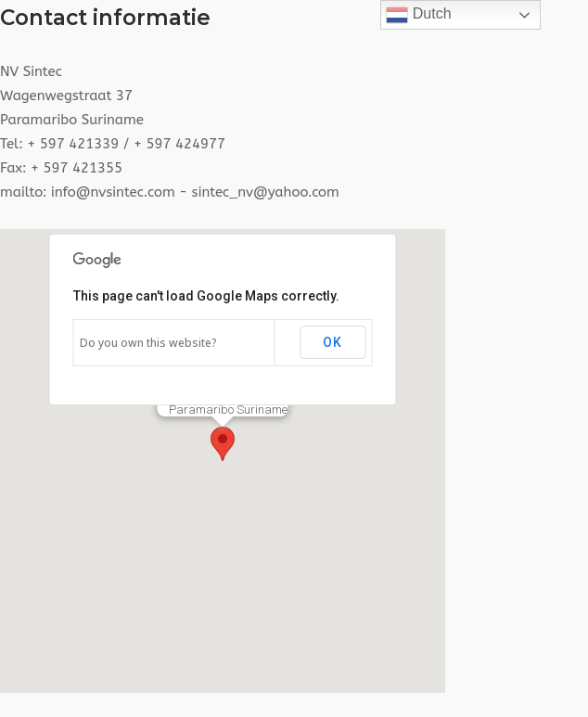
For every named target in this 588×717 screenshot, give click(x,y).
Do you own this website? (148, 343)
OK (332, 342)
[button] (223, 444)
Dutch (418, 15)
